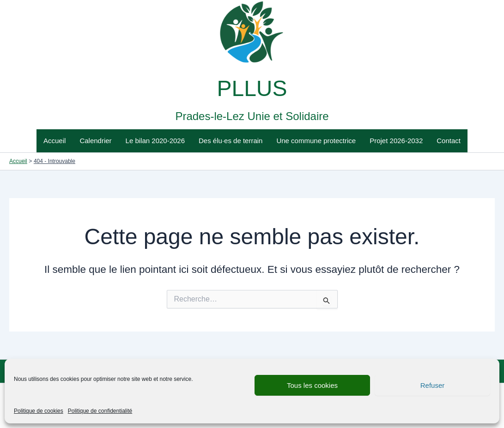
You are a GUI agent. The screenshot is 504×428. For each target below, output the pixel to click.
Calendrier (95, 141)
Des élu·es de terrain (231, 141)
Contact (449, 141)
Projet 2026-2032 (396, 141)
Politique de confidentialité (100, 411)
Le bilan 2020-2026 (155, 141)
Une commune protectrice (316, 141)
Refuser (433, 385)
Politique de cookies (39, 411)
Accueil (55, 141)
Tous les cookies (312, 385)
